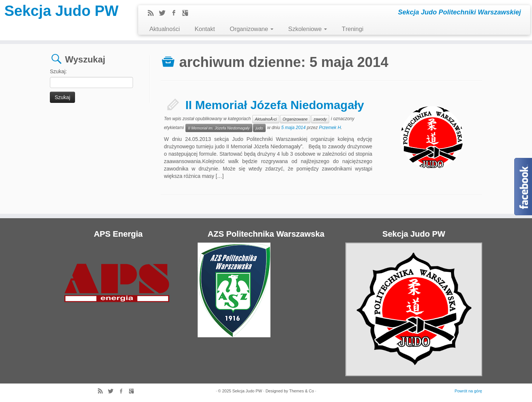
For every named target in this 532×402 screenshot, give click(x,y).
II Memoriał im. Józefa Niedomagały (219, 128)
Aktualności (165, 29)
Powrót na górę (468, 391)
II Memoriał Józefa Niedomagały (275, 105)
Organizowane (252, 29)
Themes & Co (302, 391)
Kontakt (205, 29)
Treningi (352, 29)
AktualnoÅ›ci (266, 119)
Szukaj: (58, 71)
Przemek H (330, 128)
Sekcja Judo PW (62, 11)
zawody (320, 119)
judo (259, 128)
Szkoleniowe (308, 29)
